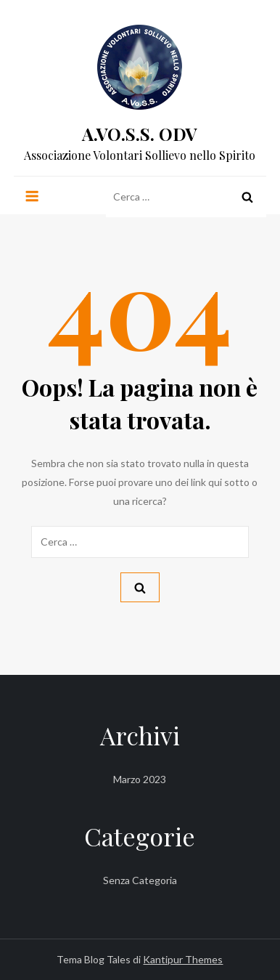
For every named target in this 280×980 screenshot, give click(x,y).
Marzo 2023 (140, 779)
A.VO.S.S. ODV (140, 134)
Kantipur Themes (183, 959)
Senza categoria (140, 880)
